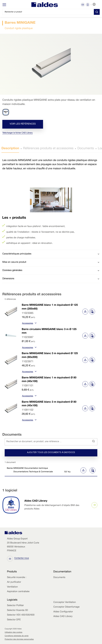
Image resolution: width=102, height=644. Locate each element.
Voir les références (23, 124)
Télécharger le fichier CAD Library (18, 133)
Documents (86, 149)
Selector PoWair (15, 606)
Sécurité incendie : (17, 578)
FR (98, 5)
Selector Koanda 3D (18, 610)
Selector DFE (14, 620)
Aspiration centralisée (18, 592)
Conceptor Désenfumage (66, 607)
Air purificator (14, 582)
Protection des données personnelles (19, 639)
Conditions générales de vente (17, 636)
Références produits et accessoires (48, 149)
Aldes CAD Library (36, 501)
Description (10, 149)
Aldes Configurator (63, 612)
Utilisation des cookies (13, 633)
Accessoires (29, 324)
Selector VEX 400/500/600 (21, 615)
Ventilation (12, 587)
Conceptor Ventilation (65, 602)
